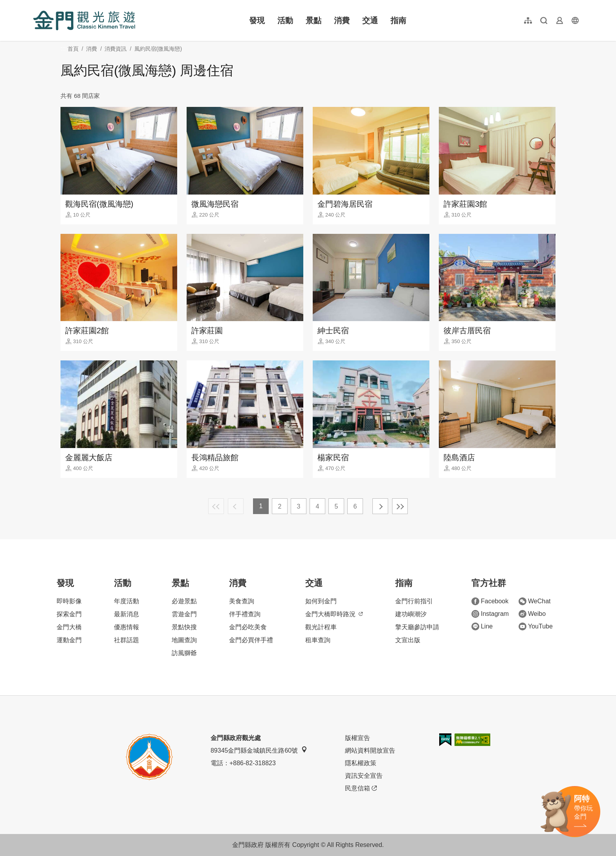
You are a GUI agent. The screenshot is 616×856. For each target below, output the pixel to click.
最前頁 (216, 506)
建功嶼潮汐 (411, 614)
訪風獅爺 (184, 653)
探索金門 (69, 614)
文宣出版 (408, 640)
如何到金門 (321, 601)
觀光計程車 (321, 627)
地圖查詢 (184, 640)
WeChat (535, 601)
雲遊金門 (184, 614)
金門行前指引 (414, 601)
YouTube (536, 626)
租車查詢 (318, 640)
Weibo (532, 614)
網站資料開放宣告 (370, 750)
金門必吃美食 (248, 627)
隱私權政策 (361, 763)
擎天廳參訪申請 (417, 627)
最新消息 (126, 614)
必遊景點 (184, 601)
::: (36, 5)
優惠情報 (126, 627)
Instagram (490, 614)
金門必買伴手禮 (251, 640)
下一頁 (380, 506)
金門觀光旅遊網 (84, 20)
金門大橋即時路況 (334, 614)
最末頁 (400, 506)
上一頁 (236, 506)
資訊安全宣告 (364, 776)
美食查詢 (242, 601)
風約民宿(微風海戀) (158, 49)
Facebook (490, 601)
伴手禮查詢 (245, 614)
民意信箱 (361, 788)
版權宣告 (357, 738)
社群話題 (126, 640)
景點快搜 (184, 627)
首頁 (73, 49)
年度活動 (126, 601)
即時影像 (69, 601)
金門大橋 (69, 627)
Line (482, 626)
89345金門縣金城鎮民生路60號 (259, 750)
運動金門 (69, 640)
